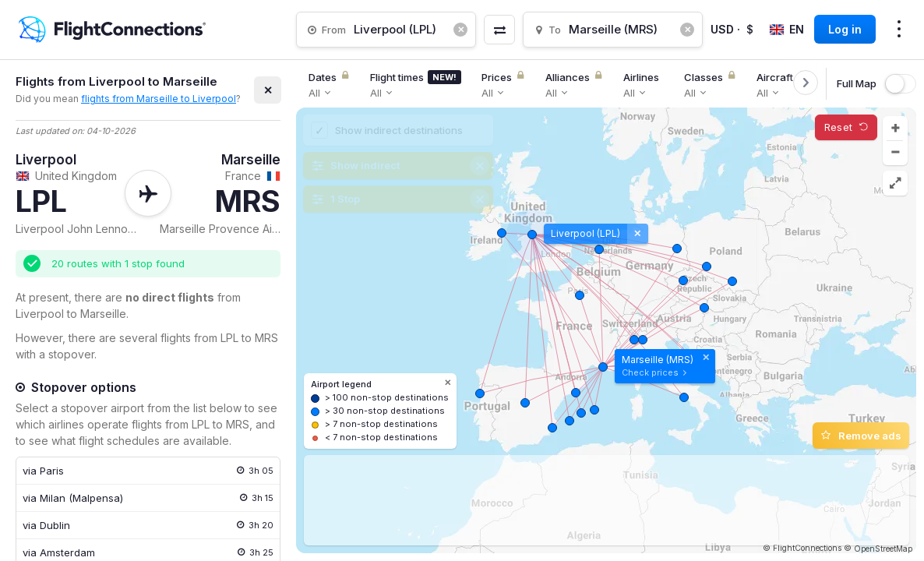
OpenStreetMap (883, 549)
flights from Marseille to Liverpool (159, 99)
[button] (895, 129)
